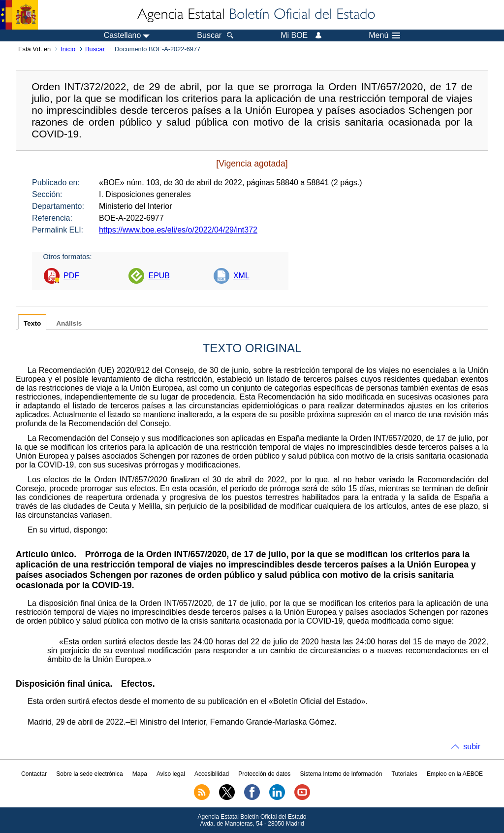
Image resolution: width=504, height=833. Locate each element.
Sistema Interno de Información (341, 774)
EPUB (159, 276)
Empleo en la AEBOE (455, 774)
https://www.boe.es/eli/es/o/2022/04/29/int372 (178, 230)
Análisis (69, 323)
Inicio (68, 49)
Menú (384, 35)
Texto (32, 323)
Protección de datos (264, 774)
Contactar (34, 774)
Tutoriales (405, 774)
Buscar (95, 49)
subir (472, 747)
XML (241, 276)
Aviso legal (171, 774)
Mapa (140, 774)
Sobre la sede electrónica (89, 774)
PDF (71, 276)
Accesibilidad (212, 774)
